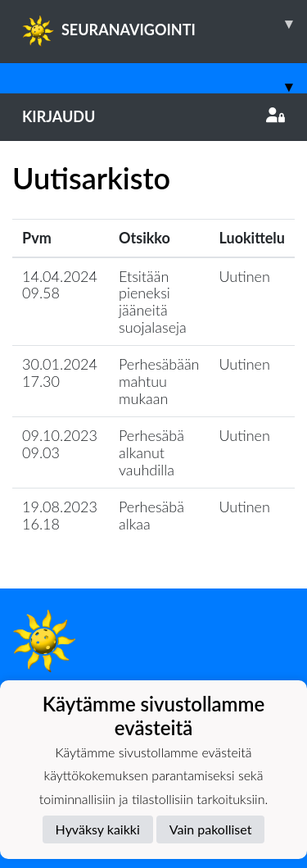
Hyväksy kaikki (98, 829)
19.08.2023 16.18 (60, 515)
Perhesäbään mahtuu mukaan (159, 381)
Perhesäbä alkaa (151, 515)
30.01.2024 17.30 (60, 373)
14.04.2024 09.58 (60, 285)
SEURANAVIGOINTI (165, 24)
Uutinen (245, 276)
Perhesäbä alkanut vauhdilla (151, 452)
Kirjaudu (153, 116)
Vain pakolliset (211, 829)
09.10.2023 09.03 (60, 444)
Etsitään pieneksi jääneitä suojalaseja (153, 302)
